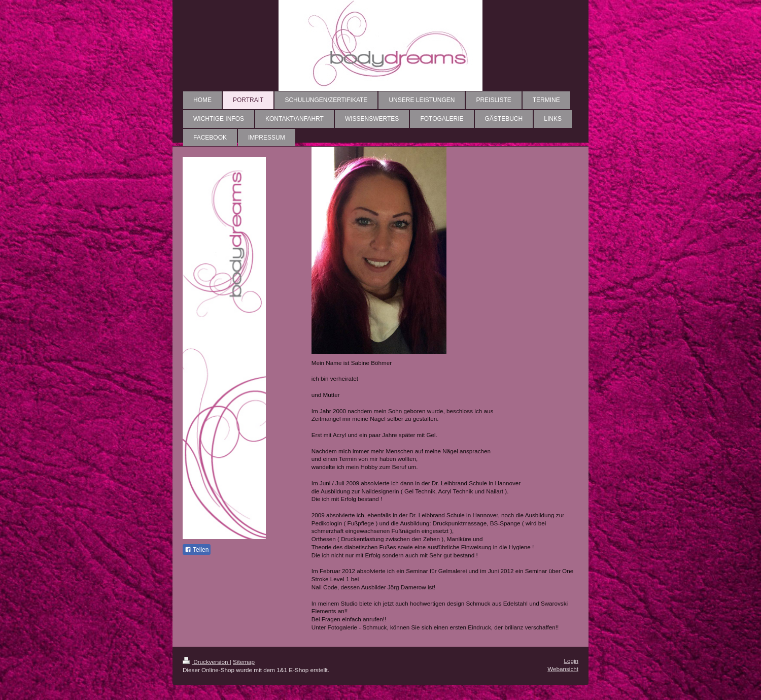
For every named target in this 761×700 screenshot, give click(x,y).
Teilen (197, 550)
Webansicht (563, 669)
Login (571, 661)
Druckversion (206, 662)
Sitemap (244, 662)
